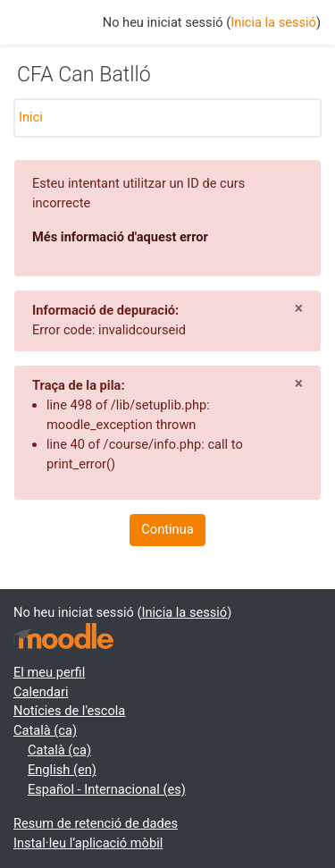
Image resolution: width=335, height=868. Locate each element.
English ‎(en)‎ (62, 770)
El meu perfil (49, 672)
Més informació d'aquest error (120, 237)
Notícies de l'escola (69, 711)
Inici (31, 117)
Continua (167, 529)
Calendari (41, 692)
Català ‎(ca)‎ (45, 730)
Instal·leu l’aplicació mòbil (88, 843)
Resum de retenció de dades (96, 823)
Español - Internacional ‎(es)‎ (107, 789)
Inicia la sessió (273, 22)
